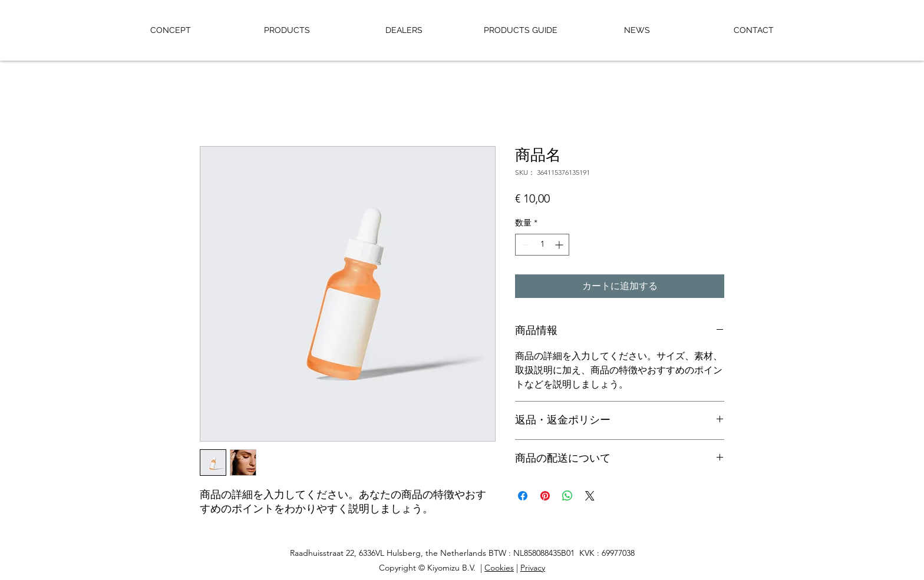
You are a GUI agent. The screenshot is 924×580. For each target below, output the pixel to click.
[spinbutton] (542, 245)
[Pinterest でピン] (545, 496)
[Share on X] (590, 496)
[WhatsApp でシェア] (567, 496)
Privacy (533, 568)
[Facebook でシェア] (523, 496)
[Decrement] (524, 245)
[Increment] (560, 245)
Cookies (499, 568)
